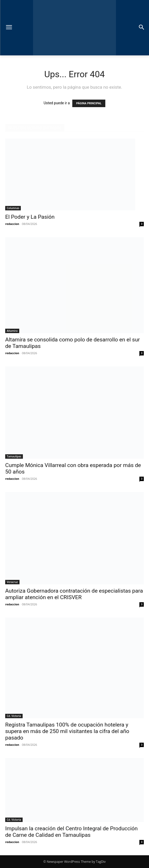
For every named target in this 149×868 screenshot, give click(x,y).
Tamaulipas (14, 456)
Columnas (13, 208)
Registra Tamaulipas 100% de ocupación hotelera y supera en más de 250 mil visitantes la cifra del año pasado (67, 731)
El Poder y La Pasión (31, 217)
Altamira (12, 331)
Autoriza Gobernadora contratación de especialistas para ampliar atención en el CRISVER (74, 594)
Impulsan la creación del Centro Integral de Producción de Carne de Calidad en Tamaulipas (71, 832)
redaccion (12, 224)
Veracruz (12, 582)
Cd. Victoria (14, 716)
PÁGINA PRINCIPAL (89, 103)
